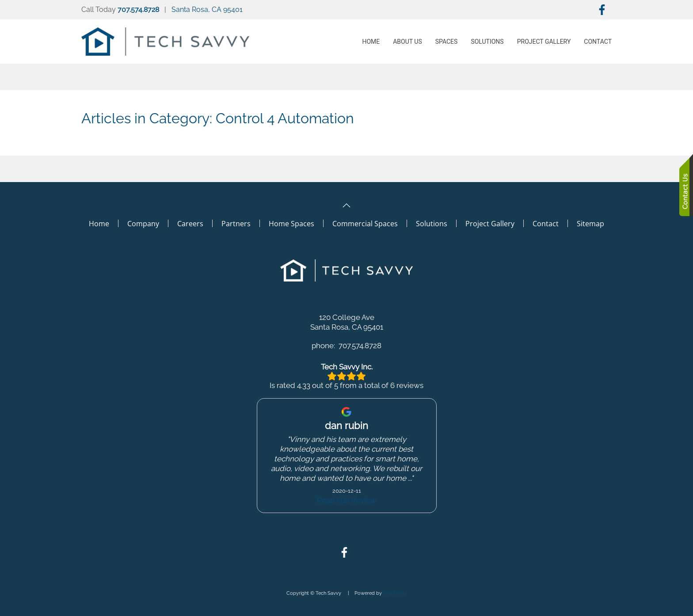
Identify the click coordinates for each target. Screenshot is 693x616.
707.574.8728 (138, 10)
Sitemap (590, 224)
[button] (346, 205)
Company (143, 224)
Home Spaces (291, 224)
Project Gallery (490, 224)
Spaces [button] (447, 42)
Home (371, 42)
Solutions (487, 42)
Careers (190, 224)
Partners (236, 224)
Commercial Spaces (365, 224)
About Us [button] (407, 42)
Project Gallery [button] (544, 42)
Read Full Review (347, 500)
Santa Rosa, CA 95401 (207, 10)
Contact (598, 42)
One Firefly (395, 593)
